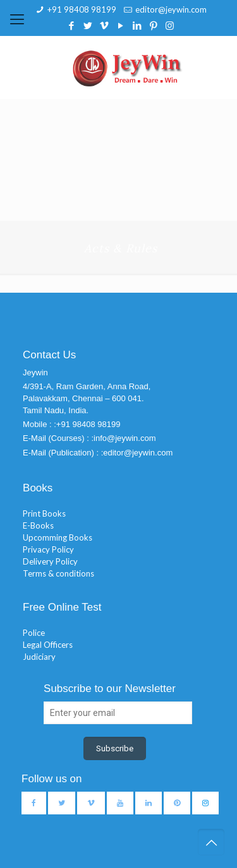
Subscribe (115, 748)
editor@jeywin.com (171, 9)
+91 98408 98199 (82, 9)
